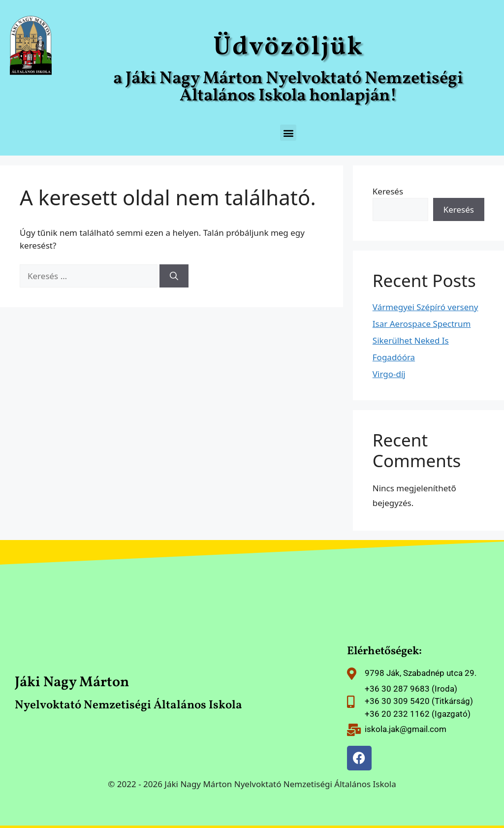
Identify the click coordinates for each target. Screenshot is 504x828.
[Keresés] (174, 276)
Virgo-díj (389, 374)
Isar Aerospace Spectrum (422, 324)
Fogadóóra (394, 357)
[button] (288, 133)
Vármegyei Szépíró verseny (425, 307)
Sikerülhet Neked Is (411, 340)
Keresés (388, 191)
